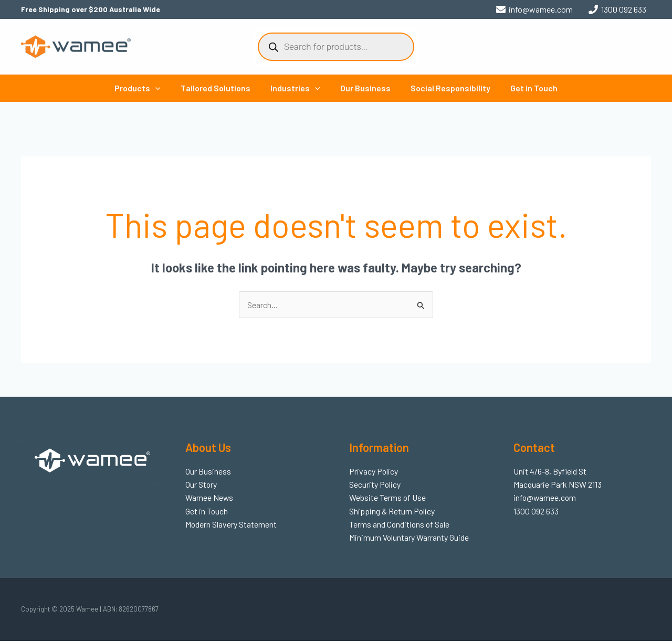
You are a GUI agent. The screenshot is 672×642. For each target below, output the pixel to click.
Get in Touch (526, 88)
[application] (163, 88)
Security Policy (375, 485)
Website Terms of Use (388, 498)
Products (145, 88)
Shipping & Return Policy (392, 512)
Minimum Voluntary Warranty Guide (409, 538)
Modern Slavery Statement (231, 525)
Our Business (364, 88)
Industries (297, 88)
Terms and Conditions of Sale (400, 525)
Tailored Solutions (220, 88)
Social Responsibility (446, 88)
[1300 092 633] (617, 9)
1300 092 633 (536, 512)
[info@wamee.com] (534, 9)
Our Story (201, 485)
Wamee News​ (209, 498)
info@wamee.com (545, 498)
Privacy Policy (374, 471)
